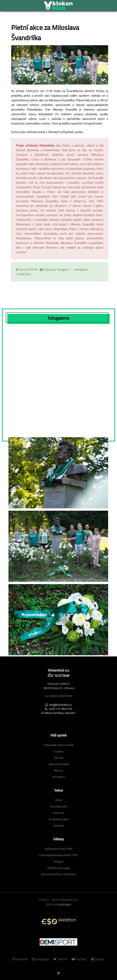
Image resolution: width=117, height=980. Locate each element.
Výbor (59, 800)
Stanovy (58, 770)
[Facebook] (21, 959)
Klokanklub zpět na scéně (59, 745)
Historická (58, 813)
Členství (59, 758)
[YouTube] (80, 959)
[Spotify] (97, 959)
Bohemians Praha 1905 (59, 849)
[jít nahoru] (58, 973)
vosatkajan (64, 904)
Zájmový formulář (59, 764)
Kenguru (59, 861)
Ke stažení (59, 777)
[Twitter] (61, 959)
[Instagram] (41, 959)
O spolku (58, 751)
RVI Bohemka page (59, 868)
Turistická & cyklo (59, 819)
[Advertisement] (58, 683)
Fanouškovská (58, 806)
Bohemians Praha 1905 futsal (58, 874)
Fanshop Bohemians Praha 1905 (59, 855)
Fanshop (58, 825)
